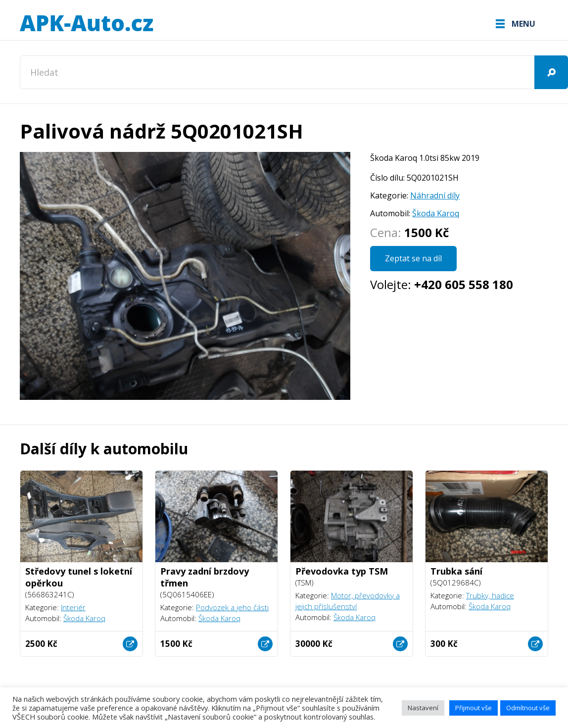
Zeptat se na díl (413, 258)
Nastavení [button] (423, 708)
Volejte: (442, 284)
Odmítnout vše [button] (528, 708)
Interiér (73, 607)
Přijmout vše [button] (473, 708)
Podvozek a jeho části (232, 607)
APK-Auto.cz (87, 24)
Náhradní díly (435, 195)
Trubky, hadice (490, 595)
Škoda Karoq (436, 213)
